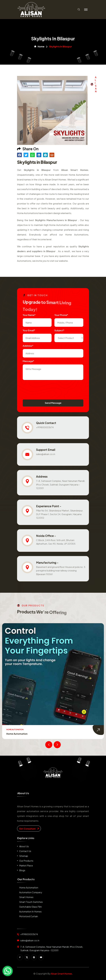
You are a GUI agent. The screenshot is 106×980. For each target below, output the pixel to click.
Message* (28, 361)
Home (39, 47)
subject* (59, 330)
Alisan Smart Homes (61, 974)
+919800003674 (45, 427)
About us (24, 846)
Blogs (22, 870)
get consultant (29, 829)
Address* (28, 346)
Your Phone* (61, 315)
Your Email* (29, 330)
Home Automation (17, 734)
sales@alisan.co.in (46, 454)
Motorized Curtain (29, 916)
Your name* (29, 315)
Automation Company (31, 892)
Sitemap (24, 856)
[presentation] (44, 388)
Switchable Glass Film (30, 907)
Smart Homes (26, 897)
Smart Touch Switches (31, 902)
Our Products (26, 861)
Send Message (53, 403)
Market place (26, 866)
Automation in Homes (30, 912)
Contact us (25, 851)
